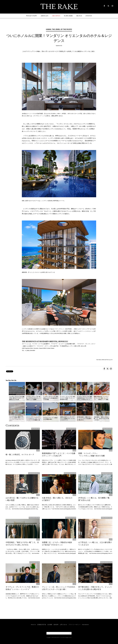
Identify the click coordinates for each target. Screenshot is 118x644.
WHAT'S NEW (32, 16)
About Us (33, 625)
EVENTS (89, 16)
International (85, 625)
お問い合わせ (63, 625)
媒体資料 (56, 625)
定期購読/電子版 (42, 625)
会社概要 (50, 625)
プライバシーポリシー (75, 625)
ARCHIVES (56, 16)
